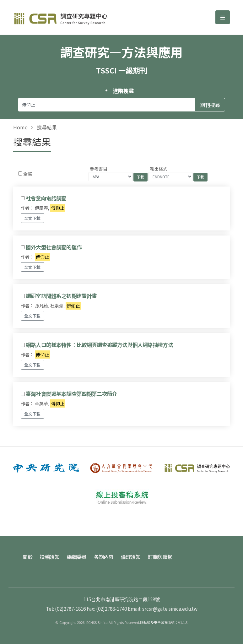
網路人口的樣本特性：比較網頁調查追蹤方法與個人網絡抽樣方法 (99, 345)
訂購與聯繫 (160, 557)
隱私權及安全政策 (154, 622)
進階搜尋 (123, 91)
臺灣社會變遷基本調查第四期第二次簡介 (71, 394)
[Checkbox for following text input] (20, 173)
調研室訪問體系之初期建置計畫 (61, 296)
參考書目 (99, 169)
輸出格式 (159, 169)
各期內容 (104, 557)
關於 (27, 557)
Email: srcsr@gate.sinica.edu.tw (163, 609)
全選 (28, 174)
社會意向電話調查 (46, 198)
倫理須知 (131, 557)
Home (20, 127)
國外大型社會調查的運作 (54, 247)
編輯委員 (77, 557)
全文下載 (32, 218)
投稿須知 (50, 557)
